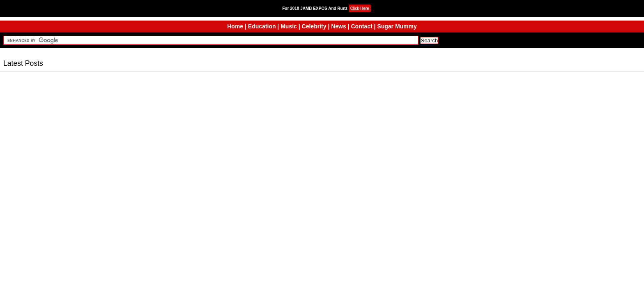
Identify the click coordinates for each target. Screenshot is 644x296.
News (339, 26)
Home (235, 26)
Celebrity (314, 26)
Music (289, 26)
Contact (361, 26)
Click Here (360, 8)
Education (262, 26)
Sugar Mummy (397, 26)
